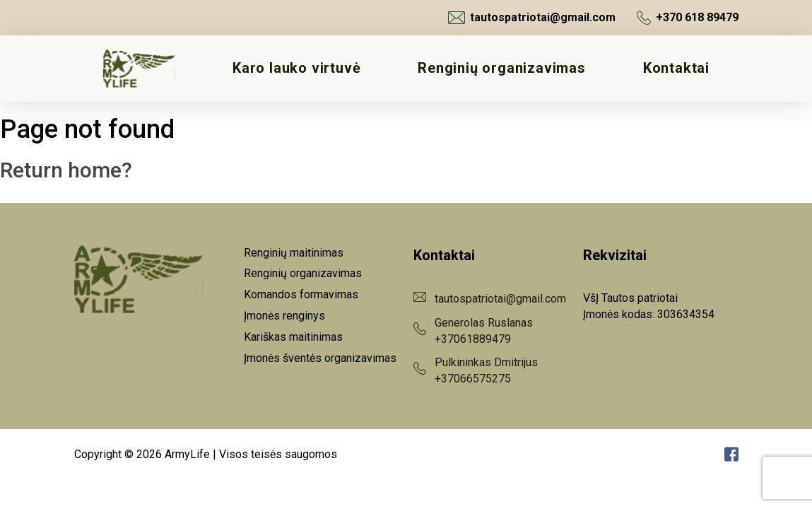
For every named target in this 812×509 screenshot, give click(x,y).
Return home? (66, 170)
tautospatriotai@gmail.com (532, 18)
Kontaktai (676, 68)
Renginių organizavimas (502, 68)
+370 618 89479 (688, 18)
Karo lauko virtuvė (296, 68)
